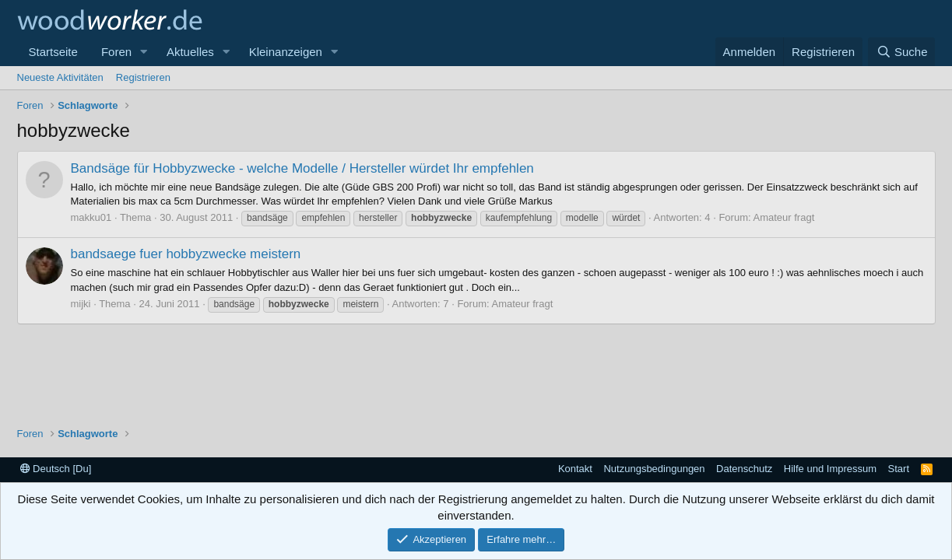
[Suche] (901, 52)
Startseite (53, 52)
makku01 (91, 217)
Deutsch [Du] (56, 469)
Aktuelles (190, 52)
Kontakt (575, 469)
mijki (81, 304)
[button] (144, 52)
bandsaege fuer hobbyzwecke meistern (186, 254)
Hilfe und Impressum (830, 469)
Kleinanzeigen (286, 52)
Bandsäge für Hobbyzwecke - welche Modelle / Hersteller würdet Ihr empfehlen (302, 168)
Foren (116, 52)
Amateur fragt (784, 217)
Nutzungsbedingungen (654, 469)
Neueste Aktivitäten (60, 77)
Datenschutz (744, 469)
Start (899, 469)
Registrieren (143, 77)
